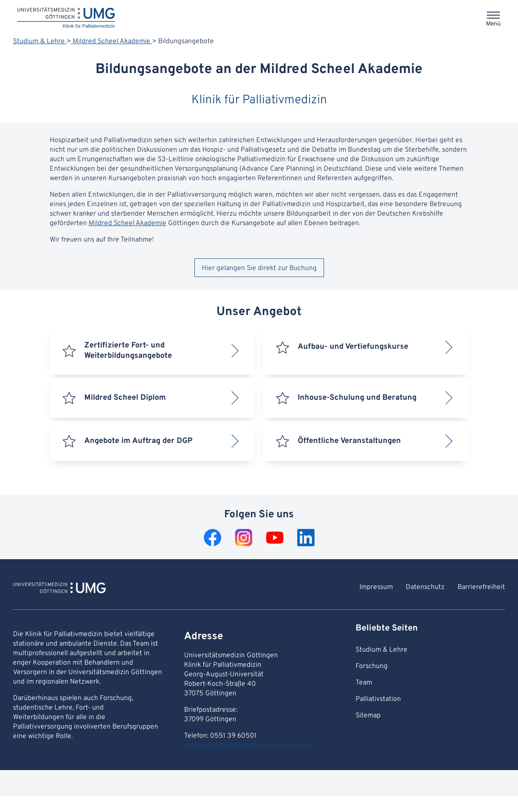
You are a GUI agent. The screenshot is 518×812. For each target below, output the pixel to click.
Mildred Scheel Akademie (111, 41)
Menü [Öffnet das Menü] (493, 24)
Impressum (376, 587)
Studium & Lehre (40, 41)
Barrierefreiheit (481, 587)
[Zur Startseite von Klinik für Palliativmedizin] (59, 589)
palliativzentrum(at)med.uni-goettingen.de (249, 745)
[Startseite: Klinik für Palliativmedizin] (66, 18)
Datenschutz (425, 587)
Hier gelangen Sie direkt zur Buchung (259, 268)
